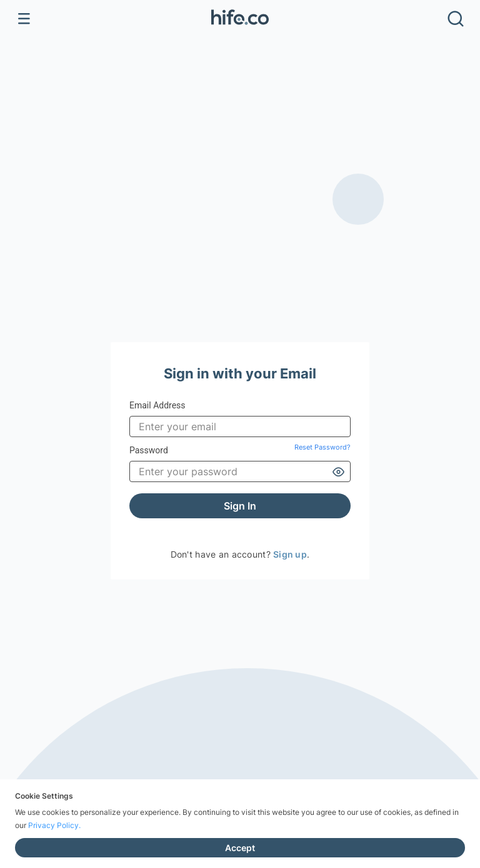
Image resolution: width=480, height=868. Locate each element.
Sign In (240, 506)
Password (240, 451)
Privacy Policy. (54, 825)
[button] (240, 19)
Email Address (157, 405)
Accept (240, 848)
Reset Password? (322, 447)
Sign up (290, 554)
